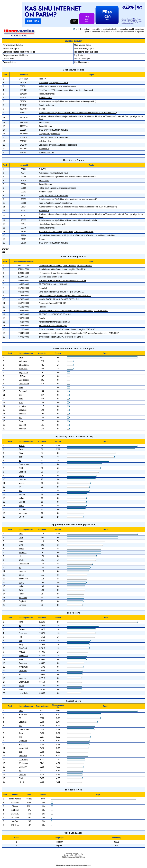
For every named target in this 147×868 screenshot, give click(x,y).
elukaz (22, 498)
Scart (21, 402)
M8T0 (21, 517)
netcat (21, 575)
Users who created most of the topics (19, 52)
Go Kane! (23, 391)
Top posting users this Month (15, 55)
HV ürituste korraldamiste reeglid (53, 326)
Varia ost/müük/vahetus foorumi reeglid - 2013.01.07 (62, 292)
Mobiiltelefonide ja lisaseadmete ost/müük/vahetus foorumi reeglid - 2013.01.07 (73, 311)
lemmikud (96, 32)
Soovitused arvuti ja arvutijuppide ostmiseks (58, 145)
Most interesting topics (84, 48)
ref (20, 487)
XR (20, 674)
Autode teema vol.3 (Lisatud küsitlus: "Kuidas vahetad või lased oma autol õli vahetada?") (78, 113)
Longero (22, 605)
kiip (20, 395)
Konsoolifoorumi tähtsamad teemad (54, 322)
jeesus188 (23, 579)
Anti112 (22, 652)
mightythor (23, 372)
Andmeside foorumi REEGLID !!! (53, 303)
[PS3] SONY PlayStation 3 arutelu (54, 130)
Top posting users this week (86, 52)
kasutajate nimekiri (110, 29)
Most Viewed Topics (83, 45)
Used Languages (82, 62)
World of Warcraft (46, 152)
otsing (86, 29)
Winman (22, 509)
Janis (21, 590)
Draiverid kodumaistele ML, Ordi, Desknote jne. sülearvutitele (65, 266)
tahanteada (24, 365)
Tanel (21, 357)
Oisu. (21, 453)
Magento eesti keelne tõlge (51, 277)
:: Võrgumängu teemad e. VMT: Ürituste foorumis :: (61, 337)
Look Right (23, 693)
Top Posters (79, 55)
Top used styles (9, 62)
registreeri (140, 29)
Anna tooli (23, 369)
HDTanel (22, 376)
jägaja (21, 476)
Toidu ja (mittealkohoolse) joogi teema (55, 203)
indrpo (21, 506)
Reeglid (42, 318)
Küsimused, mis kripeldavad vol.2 (53, 83)
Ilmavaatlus (44, 122)
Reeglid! (42, 307)
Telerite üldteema (46, 105)
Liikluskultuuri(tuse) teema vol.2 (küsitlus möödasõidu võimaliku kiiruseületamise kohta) (77, 235)
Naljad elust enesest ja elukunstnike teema (57, 86)
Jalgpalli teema (45, 126)
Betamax (23, 410)
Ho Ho (21, 686)
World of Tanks (45, 98)
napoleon (23, 513)
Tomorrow (23, 663)
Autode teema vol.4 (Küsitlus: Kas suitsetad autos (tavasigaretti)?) (68, 101)
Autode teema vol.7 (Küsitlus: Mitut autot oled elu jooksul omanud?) (68, 199)
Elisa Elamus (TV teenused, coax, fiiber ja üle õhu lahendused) (66, 90)
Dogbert (22, 472)
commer (22, 429)
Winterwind (23, 667)
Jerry (21, 644)
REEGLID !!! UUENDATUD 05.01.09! (55, 314)
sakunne (22, 414)
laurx (21, 399)
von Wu (22, 494)
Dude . (22, 421)
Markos (22, 502)
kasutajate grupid (127, 29)
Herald (22, 446)
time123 (22, 425)
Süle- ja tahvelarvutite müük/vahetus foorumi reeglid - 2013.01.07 (67, 329)
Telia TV (42, 79)
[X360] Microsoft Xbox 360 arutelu (54, 137)
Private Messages (82, 59)
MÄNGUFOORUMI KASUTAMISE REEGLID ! (59, 299)
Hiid (20, 418)
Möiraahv (23, 361)
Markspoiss (24, 380)
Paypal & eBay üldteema (50, 134)
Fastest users (9, 59)
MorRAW (23, 671)
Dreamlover (24, 384)
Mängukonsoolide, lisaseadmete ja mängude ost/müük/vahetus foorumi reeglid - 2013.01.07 (79, 333)
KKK (80, 29)
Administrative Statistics (13, 45)
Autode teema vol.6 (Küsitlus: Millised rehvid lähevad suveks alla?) (68, 220)
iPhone (42, 109)
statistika (97, 29)
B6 (20, 461)
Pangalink (43, 288)
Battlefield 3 (44, 149)
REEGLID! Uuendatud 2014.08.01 (54, 284)
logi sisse (141, 32)
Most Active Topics (11, 48)
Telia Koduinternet (47, 94)
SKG (21, 387)
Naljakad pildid (45, 141)
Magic (21, 583)
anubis (22, 483)
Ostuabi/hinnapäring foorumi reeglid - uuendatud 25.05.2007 (65, 296)
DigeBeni (23, 648)
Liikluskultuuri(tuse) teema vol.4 (53, 224)
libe (20, 641)
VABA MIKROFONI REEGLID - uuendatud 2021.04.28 (62, 281)
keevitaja (23, 406)
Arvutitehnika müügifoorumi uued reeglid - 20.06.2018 (62, 269)
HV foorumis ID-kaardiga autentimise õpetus (58, 273)
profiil (87, 32)
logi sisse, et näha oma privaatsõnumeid (118, 32)
